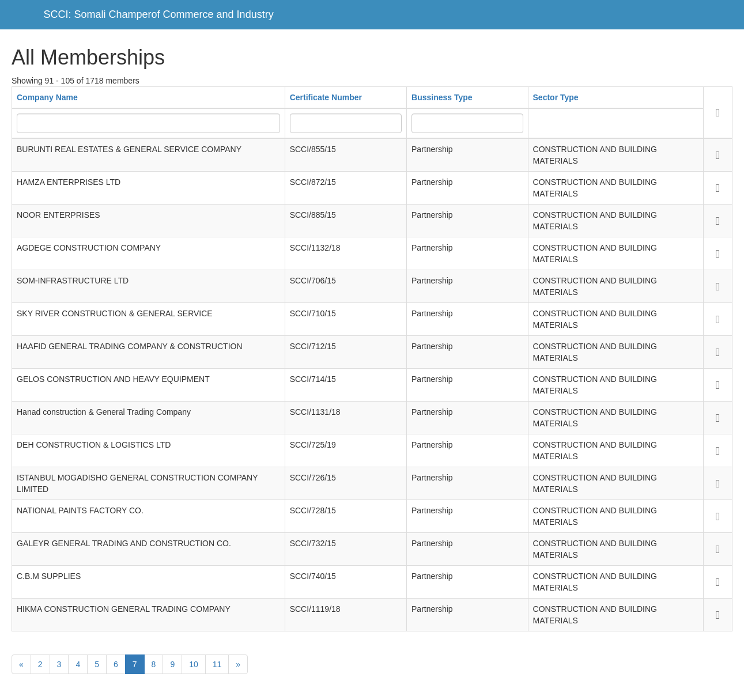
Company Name (47, 97)
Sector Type (556, 97)
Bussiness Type (442, 97)
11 (217, 664)
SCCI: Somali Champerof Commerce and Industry (159, 14)
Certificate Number (326, 97)
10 (194, 664)
